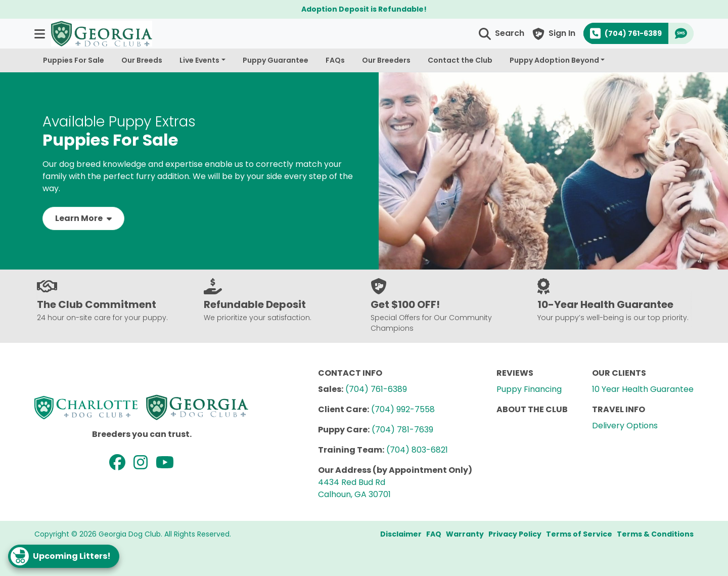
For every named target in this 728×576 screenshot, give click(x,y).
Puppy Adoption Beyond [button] (554, 60)
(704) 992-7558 (403, 409)
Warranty (465, 534)
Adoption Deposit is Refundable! (364, 9)
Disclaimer (401, 534)
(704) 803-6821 (417, 450)
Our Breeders (386, 60)
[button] (41, 34)
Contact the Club (460, 60)
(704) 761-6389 (376, 389)
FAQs (335, 60)
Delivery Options (625, 426)
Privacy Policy (515, 534)
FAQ (434, 534)
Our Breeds (142, 60)
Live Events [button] (199, 60)
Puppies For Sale (74, 60)
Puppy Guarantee (276, 60)
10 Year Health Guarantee (643, 389)
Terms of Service (579, 534)
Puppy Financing (529, 389)
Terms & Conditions (655, 534)
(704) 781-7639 (402, 430)
